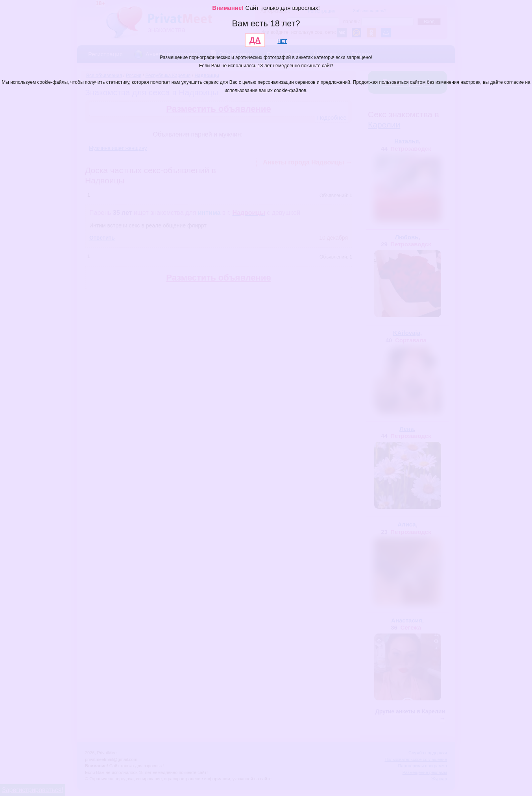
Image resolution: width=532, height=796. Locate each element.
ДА (255, 40)
